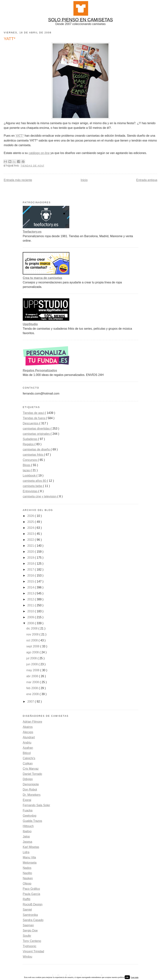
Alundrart (29, 737)
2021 (31, 546)
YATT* (20, 136)
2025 (31, 522)
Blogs (27, 465)
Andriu (27, 743)
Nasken (28, 878)
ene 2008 (33, 694)
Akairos (28, 727)
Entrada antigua (147, 180)
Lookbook (30, 476)
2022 (31, 540)
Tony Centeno (32, 941)
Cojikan (28, 763)
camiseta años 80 (35, 481)
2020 (31, 552)
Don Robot (30, 790)
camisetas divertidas (37, 429)
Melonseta (30, 863)
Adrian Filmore (32, 722)
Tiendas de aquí (32, 166)
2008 (31, 623)
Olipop (27, 884)
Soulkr (27, 936)
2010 (31, 611)
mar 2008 (33, 682)
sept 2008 (33, 646)
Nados (27, 868)
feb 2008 (33, 688)
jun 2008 (32, 664)
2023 (31, 534)
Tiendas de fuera (34, 418)
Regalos (29, 444)
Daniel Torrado (32, 774)
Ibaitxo (27, 831)
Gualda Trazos (32, 821)
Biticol (27, 753)
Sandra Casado (33, 920)
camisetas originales (37, 434)
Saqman (28, 925)
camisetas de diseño (37, 449)
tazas (27, 470)
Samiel (27, 910)
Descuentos (31, 423)
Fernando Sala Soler (36, 805)
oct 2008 (32, 640)
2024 (31, 528)
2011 (31, 605)
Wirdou (27, 957)
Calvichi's (29, 758)
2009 (31, 617)
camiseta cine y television (40, 496)
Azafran (28, 748)
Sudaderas (30, 439)
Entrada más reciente (18, 180)
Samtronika (30, 915)
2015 (31, 581)
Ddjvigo (28, 779)
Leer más (135, 977)
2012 (31, 599)
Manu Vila (29, 857)
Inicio (84, 180)
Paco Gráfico (31, 889)
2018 (31, 564)
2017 (31, 570)
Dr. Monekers (32, 795)
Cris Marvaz (31, 769)
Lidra (26, 852)
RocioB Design (33, 904)
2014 (31, 587)
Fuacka (28, 810)
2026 (31, 516)
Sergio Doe (30, 930)
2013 (31, 593)
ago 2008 (33, 652)
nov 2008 (33, 634)
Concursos (30, 460)
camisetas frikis (33, 455)
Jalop (26, 837)
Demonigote (31, 784)
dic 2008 (32, 628)
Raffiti (27, 899)
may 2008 (33, 670)
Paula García (31, 894)
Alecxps (28, 732)
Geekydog (30, 816)
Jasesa (27, 842)
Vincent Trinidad (33, 951)
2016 (31, 575)
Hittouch (28, 826)
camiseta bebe (33, 486)
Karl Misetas (31, 847)
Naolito (27, 873)
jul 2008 (32, 658)
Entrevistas (31, 491)
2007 (31, 702)
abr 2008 (33, 676)
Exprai (27, 800)
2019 (31, 558)
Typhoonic (30, 946)
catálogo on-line (39, 153)
